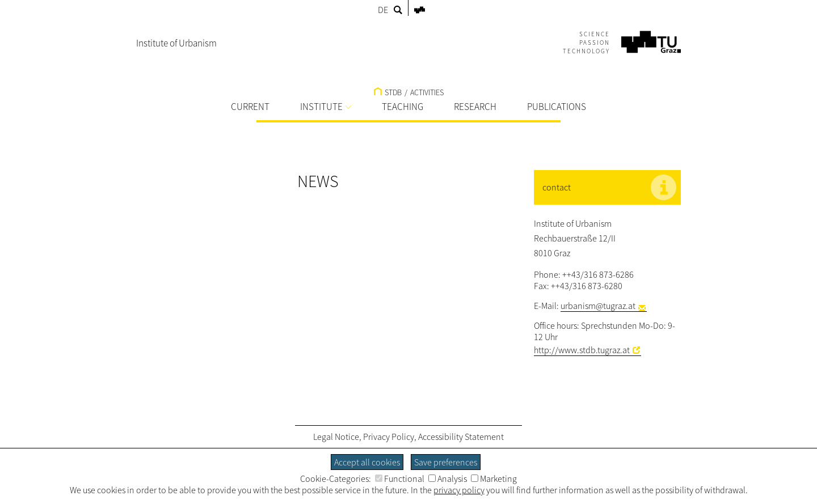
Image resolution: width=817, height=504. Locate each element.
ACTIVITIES (427, 92)
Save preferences (446, 462)
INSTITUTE (326, 107)
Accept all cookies (367, 462)
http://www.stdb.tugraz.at (582, 350)
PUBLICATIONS (557, 107)
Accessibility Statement (461, 437)
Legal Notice (336, 437)
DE (383, 10)
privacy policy (459, 490)
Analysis (448, 478)
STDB (388, 92)
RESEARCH (475, 107)
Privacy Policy (389, 437)
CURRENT (250, 107)
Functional (400, 478)
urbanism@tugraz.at (598, 306)
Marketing (494, 478)
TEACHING (403, 107)
